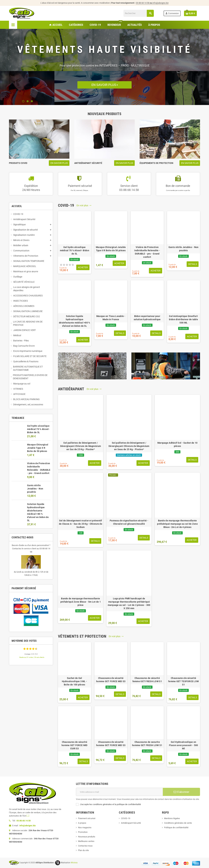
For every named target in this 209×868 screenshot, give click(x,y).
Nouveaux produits (87, 837)
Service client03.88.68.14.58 (129, 188)
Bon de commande (178, 188)
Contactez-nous (85, 846)
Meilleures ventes (86, 841)
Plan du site (83, 850)
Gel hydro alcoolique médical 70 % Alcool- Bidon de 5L (38, 429)
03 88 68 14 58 (144, 3)
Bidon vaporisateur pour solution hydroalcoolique (147, 318)
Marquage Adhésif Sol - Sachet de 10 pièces (177, 444)
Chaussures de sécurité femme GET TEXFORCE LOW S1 (183, 681)
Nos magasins (85, 827)
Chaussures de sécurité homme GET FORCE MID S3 (111, 680)
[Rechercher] (139, 13)
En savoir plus (104, 85)
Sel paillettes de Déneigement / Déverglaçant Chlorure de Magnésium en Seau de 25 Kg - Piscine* (129, 446)
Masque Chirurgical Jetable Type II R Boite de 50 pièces (38, 448)
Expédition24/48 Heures (31, 188)
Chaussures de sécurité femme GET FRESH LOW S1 (147, 680)
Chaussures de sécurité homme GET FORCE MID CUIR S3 (74, 745)
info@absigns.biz (161, 3)
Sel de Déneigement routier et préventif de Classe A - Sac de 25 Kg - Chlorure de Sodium (81, 524)
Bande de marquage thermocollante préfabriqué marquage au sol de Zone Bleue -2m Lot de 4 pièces (177, 524)
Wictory (74, 863)
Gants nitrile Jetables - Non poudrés (35, 489)
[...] (28, 816)
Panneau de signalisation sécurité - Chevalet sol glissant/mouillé (129, 522)
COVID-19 (126, 818)
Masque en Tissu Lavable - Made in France (111, 318)
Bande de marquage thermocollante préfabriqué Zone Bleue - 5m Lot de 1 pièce (81, 602)
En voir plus (84, 205)
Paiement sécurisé (80, 188)
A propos (82, 823)
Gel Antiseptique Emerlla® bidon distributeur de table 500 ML (183, 319)
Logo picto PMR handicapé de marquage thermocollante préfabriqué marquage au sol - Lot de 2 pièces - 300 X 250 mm (129, 603)
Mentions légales (172, 818)
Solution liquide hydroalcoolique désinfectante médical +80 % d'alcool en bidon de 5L (75, 321)
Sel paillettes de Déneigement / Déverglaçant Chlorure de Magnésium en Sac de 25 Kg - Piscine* (81, 446)
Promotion (83, 832)
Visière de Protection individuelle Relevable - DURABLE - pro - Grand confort (147, 252)
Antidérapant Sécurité (131, 823)
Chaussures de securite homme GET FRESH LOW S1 (147, 744)
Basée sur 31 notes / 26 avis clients (32, 657)
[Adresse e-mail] (119, 792)
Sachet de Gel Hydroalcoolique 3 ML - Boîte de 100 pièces (74, 681)
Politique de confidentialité (176, 827)
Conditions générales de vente (178, 823)
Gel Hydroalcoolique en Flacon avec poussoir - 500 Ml (183, 745)
